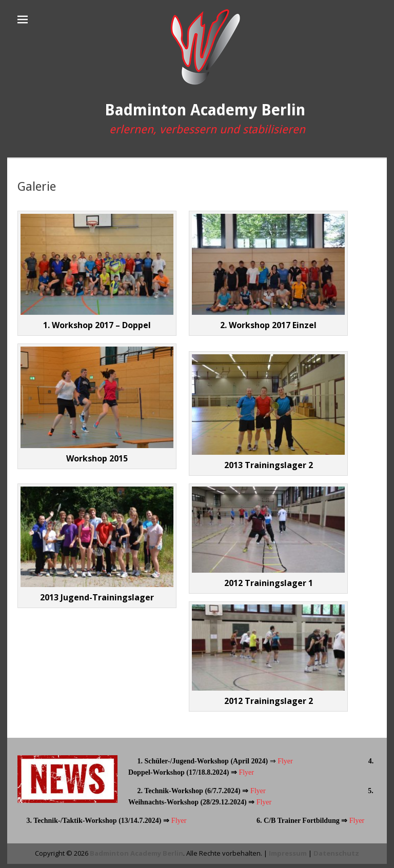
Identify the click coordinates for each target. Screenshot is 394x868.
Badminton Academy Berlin (205, 110)
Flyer (284, 761)
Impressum (288, 853)
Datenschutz (336, 853)
